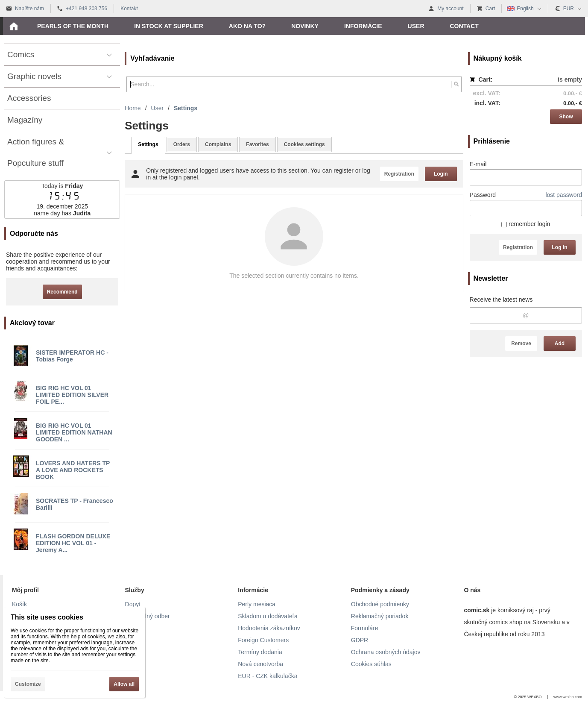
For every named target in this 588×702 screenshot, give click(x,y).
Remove (521, 344)
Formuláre (365, 628)
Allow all (124, 684)
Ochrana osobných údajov (386, 652)
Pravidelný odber (148, 616)
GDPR (360, 640)
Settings (148, 144)
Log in (560, 247)
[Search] (456, 84)
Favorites (257, 144)
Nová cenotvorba (260, 664)
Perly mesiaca (257, 604)
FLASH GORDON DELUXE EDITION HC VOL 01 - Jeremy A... (73, 543)
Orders (182, 144)
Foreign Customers (263, 640)
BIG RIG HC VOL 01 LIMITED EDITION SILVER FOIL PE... (72, 395)
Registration (518, 247)
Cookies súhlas (371, 664)
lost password (564, 195)
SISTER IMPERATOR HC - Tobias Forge (72, 356)
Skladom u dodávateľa (268, 616)
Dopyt (133, 604)
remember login (526, 224)
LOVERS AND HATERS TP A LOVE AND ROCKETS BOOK (73, 470)
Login (441, 174)
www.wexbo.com (568, 697)
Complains (218, 144)
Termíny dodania (260, 652)
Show (566, 117)
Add (560, 344)
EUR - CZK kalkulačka (268, 676)
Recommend (62, 292)
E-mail (478, 164)
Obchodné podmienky (380, 604)
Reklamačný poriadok (380, 616)
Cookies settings (304, 144)
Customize (28, 684)
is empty (570, 79)
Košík (19, 604)
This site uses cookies (47, 617)
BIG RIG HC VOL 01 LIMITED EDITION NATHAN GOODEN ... (74, 432)
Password (483, 195)
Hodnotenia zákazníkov (269, 628)
